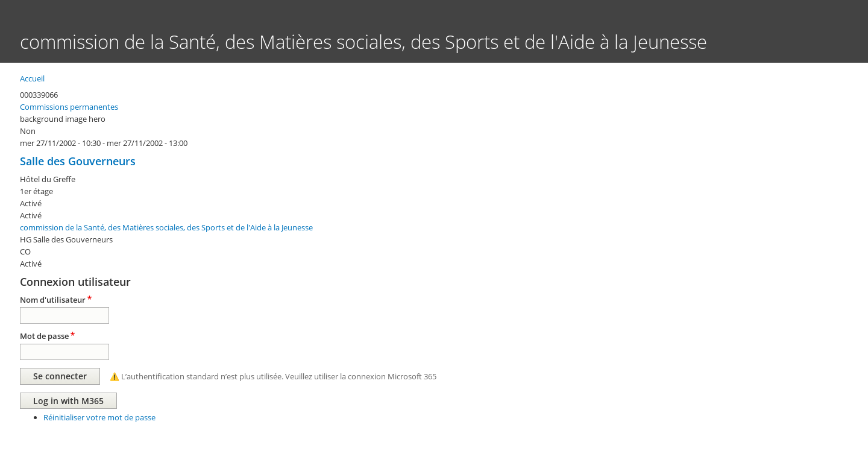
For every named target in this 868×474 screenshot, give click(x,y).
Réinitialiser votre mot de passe (99, 417)
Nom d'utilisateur (53, 300)
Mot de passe (44, 336)
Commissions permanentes (69, 107)
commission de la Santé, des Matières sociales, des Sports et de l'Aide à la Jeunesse (166, 227)
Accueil (32, 78)
